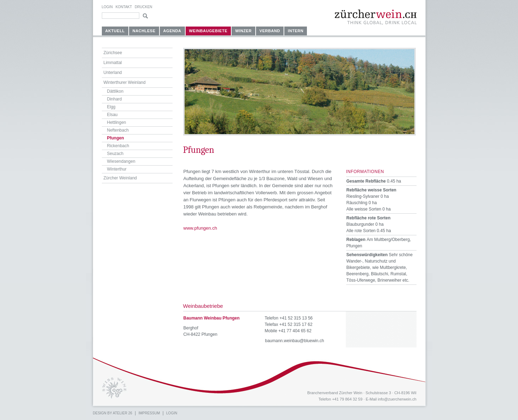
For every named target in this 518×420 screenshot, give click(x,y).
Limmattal (113, 63)
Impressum (149, 413)
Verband (270, 31)
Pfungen (116, 138)
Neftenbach (118, 130)
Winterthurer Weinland (125, 82)
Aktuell (115, 31)
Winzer (243, 31)
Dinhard (115, 99)
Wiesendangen (121, 161)
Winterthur (117, 169)
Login (107, 7)
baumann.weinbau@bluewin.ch (295, 341)
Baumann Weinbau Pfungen (212, 318)
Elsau (112, 115)
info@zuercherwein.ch (397, 399)
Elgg (111, 107)
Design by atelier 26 (113, 413)
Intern (296, 31)
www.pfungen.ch (200, 228)
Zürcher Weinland (120, 178)
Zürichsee (113, 53)
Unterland (113, 73)
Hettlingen (117, 122)
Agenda (172, 31)
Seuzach (115, 154)
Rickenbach (118, 146)
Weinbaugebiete (208, 31)
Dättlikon (115, 91)
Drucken (143, 7)
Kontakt (124, 7)
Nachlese (144, 31)
